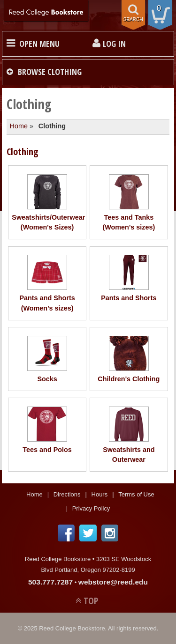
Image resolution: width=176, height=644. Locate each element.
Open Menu (39, 44)
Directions (67, 494)
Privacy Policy (91, 508)
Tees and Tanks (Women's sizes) (129, 203)
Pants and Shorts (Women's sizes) (47, 283)
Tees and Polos (47, 430)
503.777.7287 (50, 582)
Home (19, 126)
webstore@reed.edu (113, 582)
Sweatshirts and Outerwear (129, 435)
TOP (91, 601)
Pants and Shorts (129, 278)
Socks (47, 359)
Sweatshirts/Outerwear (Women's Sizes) (47, 203)
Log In (114, 44)
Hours (100, 494)
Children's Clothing (129, 359)
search (133, 19)
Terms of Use (136, 494)
